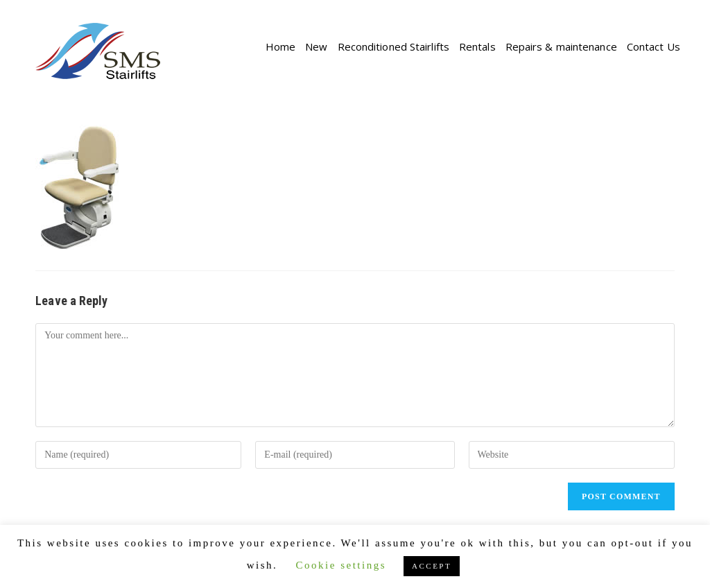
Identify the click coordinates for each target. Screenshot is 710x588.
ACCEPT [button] (432, 566)
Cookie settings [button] (341, 565)
